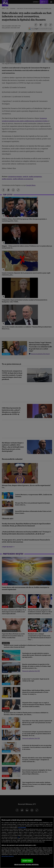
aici (19, 837)
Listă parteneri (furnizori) (8, 856)
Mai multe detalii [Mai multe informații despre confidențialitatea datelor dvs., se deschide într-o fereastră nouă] (22, 827)
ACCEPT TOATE (27, 861)
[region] (27, 843)
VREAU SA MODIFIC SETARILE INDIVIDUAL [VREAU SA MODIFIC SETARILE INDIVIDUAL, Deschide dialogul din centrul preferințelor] (26, 865)
